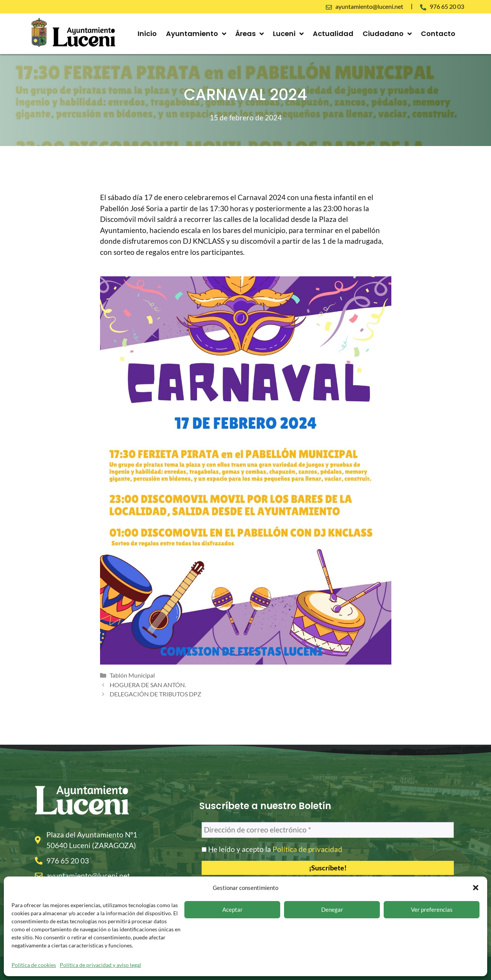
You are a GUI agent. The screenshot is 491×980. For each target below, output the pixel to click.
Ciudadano (387, 34)
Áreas (250, 34)
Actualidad (333, 34)
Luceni (288, 34)
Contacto (438, 34)
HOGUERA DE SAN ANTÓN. (148, 685)
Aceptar (232, 909)
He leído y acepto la (272, 849)
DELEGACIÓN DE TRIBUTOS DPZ (155, 694)
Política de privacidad (307, 849)
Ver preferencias (432, 909)
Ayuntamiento (196, 34)
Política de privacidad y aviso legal (100, 965)
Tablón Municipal (132, 675)
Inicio (147, 34)
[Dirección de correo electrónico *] (328, 830)
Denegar (332, 909)
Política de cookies (34, 965)
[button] (476, 888)
